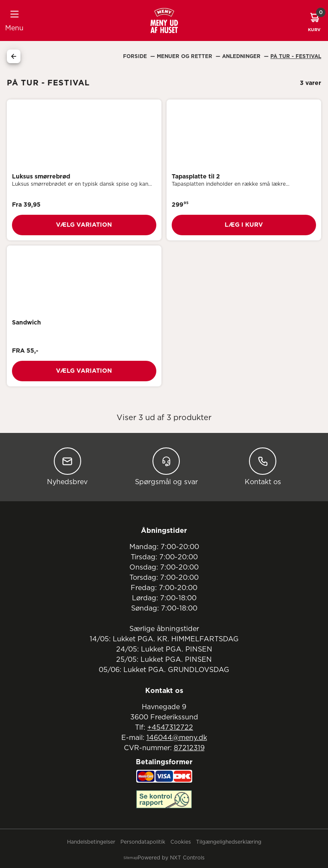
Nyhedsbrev (67, 466)
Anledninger (242, 56)
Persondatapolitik (143, 842)
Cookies (181, 842)
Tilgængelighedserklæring (229, 842)
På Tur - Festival (296, 56)
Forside (136, 56)
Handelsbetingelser (91, 842)
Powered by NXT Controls (171, 858)
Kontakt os (263, 466)
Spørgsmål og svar (166, 466)
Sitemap (130, 858)
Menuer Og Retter (185, 56)
